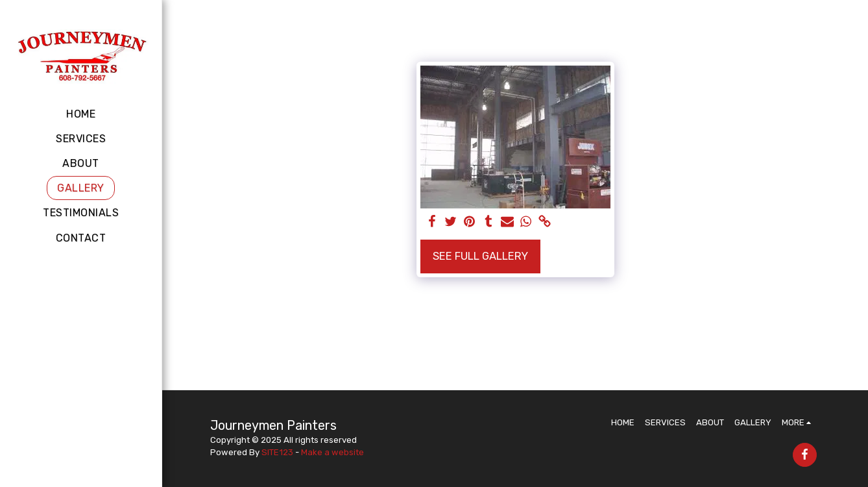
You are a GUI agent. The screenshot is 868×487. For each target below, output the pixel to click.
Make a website (332, 452)
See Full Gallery (480, 256)
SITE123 (277, 452)
